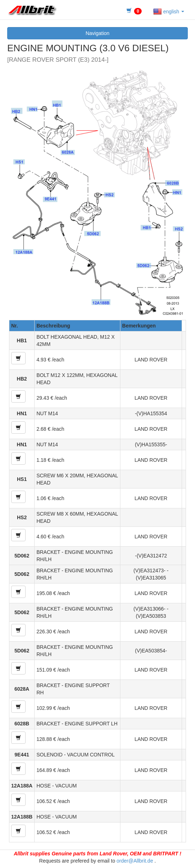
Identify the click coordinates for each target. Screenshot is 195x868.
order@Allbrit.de (135, 861)
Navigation (97, 33)
